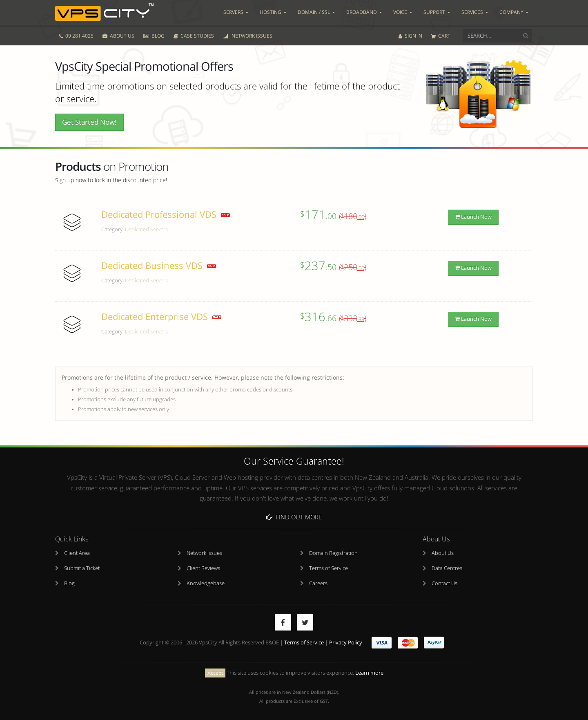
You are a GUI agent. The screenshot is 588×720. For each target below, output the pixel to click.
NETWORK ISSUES (248, 36)
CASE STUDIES (194, 36)
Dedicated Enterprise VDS (155, 316)
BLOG (154, 36)
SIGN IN (410, 36)
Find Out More (294, 517)
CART (441, 36)
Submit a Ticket (82, 568)
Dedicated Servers (146, 229)
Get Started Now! (89, 122)
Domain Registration (333, 553)
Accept (215, 673)
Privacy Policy (346, 643)
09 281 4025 (76, 36)
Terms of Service (329, 568)
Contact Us (444, 583)
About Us (443, 553)
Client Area (77, 553)
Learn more (369, 673)
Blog (69, 583)
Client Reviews (203, 568)
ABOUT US (118, 36)
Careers (318, 583)
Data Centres (447, 568)
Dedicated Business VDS (152, 265)
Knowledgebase (206, 583)
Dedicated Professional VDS (159, 214)
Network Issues (204, 553)
